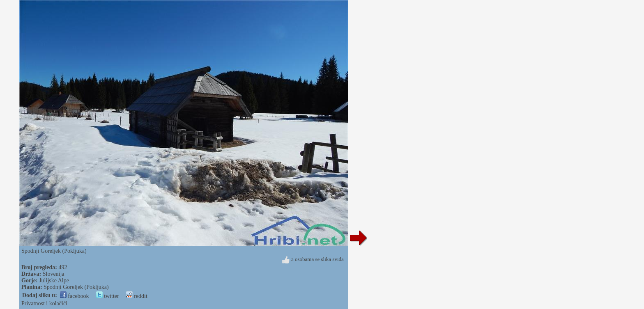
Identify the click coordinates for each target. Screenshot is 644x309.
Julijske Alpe (54, 280)
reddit (137, 296)
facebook (75, 296)
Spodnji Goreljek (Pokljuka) (76, 287)
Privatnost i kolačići (44, 303)
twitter (108, 296)
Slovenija (54, 274)
